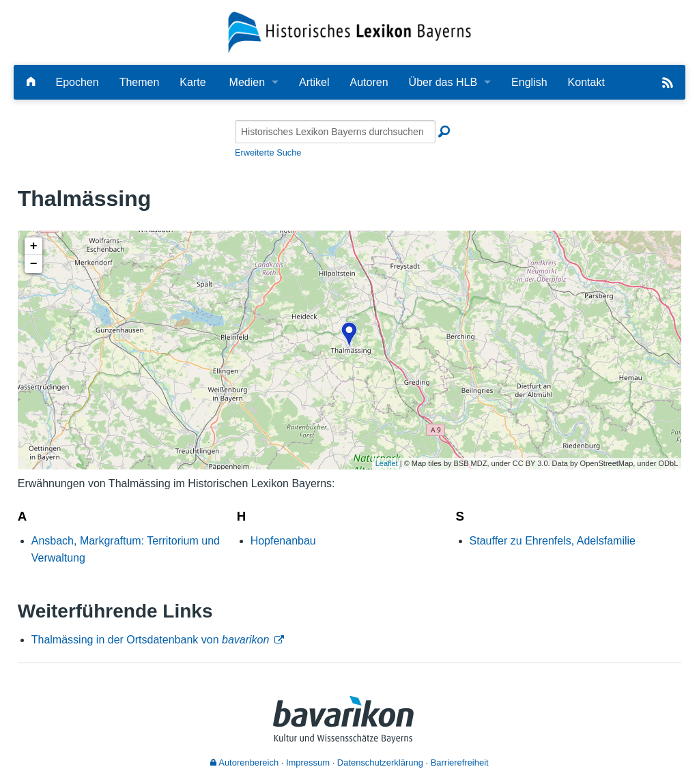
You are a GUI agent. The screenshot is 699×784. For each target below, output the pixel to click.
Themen (140, 82)
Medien (247, 82)
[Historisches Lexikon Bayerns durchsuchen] (335, 132)
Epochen (77, 82)
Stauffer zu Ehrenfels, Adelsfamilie (553, 541)
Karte (192, 82)
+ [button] (34, 246)
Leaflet (387, 463)
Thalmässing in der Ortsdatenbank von (151, 640)
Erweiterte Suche (268, 153)
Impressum (308, 763)
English (529, 82)
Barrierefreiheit (460, 763)
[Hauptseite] (31, 82)
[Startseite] (350, 32)
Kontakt (586, 82)
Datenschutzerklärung (380, 763)
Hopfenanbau (283, 541)
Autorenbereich (244, 763)
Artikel (314, 82)
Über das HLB (443, 82)
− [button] (34, 264)
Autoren (369, 82)
